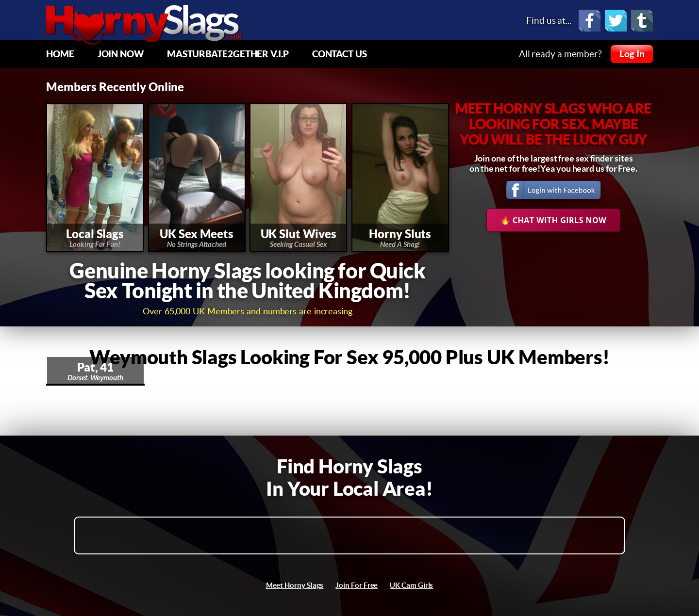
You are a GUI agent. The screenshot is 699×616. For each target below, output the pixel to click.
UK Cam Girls (411, 585)
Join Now (121, 54)
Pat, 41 (95, 367)
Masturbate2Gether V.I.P (228, 54)
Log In (632, 54)
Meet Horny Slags (295, 585)
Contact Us (340, 54)
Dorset (77, 378)
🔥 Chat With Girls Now (554, 220)
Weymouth (107, 378)
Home (60, 54)
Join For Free (357, 585)
